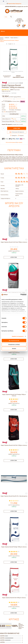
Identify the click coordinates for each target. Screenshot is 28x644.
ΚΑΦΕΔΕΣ (7, 38)
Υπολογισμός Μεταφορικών (18, 132)
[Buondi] (4, 239)
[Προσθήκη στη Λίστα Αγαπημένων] (26, 240)
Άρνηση (14, 348)
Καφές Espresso (14, 38)
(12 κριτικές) (17, 90)
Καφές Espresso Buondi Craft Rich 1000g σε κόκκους (14, 445)
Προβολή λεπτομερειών (18, 336)
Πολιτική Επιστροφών (11, 142)
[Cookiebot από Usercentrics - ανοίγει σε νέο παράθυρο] (20, 295)
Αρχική (2, 38)
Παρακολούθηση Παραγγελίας (15, 4)
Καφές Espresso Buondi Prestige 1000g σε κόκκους (14, 497)
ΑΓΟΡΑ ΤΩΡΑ (17, 128)
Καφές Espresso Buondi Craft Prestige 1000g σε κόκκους (14, 395)
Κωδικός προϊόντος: (6, 93)
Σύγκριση (21, 136)
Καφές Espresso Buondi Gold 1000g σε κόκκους (14, 523)
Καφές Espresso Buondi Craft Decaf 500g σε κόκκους (14, 242)
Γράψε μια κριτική (6, 91)
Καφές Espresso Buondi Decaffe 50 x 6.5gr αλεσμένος (14, 471)
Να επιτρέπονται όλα (14, 340)
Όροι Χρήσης (19, 142)
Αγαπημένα (14, 136)
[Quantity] (3, 128)
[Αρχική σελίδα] (14, 13)
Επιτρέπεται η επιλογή (14, 344)
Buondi (2, 39)
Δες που (14, 119)
